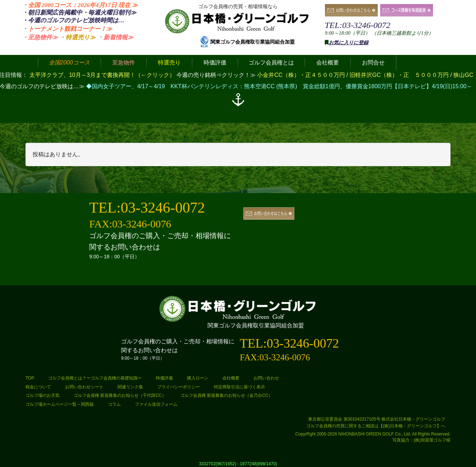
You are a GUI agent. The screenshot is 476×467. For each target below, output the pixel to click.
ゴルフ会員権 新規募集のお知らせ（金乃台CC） (226, 395)
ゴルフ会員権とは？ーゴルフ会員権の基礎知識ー (95, 378)
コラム (114, 404)
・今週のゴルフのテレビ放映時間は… (73, 20)
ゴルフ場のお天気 (42, 395)
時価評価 (164, 378)
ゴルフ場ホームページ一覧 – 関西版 (60, 404)
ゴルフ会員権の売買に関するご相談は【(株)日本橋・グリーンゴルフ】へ (376, 426)
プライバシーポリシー (178, 387)
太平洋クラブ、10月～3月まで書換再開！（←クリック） (102, 75)
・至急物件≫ (40, 37)
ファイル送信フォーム (156, 404)
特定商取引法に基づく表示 (239, 387)
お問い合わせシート (84, 387)
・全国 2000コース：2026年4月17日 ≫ (80, 5)
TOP (30, 378)
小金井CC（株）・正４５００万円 (302, 75)
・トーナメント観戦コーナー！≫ (67, 29)
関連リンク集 (130, 387)
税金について (38, 387)
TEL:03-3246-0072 (358, 25)
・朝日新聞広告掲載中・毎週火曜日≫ (79, 13)
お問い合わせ (266, 378)
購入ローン (198, 378)
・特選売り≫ (78, 37)
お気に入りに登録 (348, 43)
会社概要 (231, 378)
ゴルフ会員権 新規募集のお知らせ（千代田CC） (120, 395)
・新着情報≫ (115, 37)
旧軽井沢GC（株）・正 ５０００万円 (400, 75)
